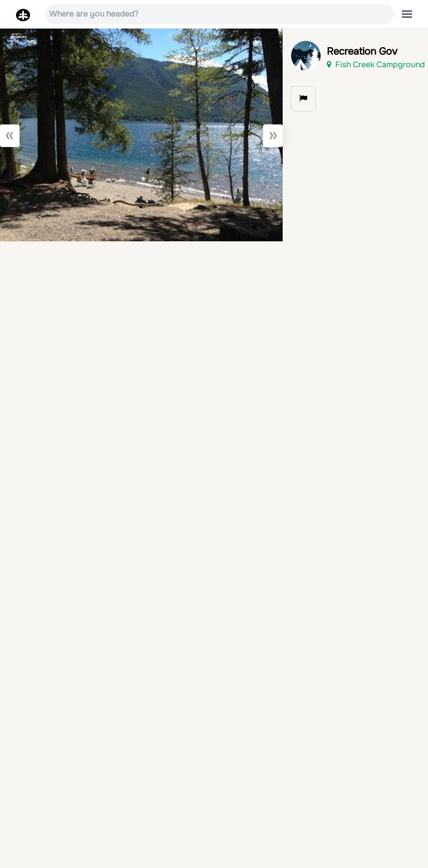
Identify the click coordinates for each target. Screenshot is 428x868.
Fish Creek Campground (376, 64)
